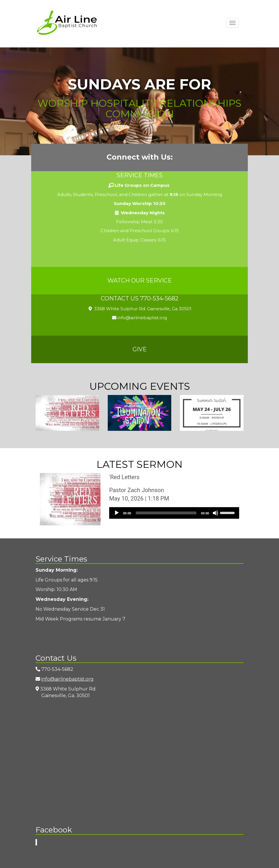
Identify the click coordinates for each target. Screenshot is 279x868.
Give (140, 349)
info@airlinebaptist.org (139, 318)
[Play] (117, 513)
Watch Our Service (140, 280)
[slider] (166, 513)
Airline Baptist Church (67, 23)
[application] (174, 513)
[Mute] (215, 513)
